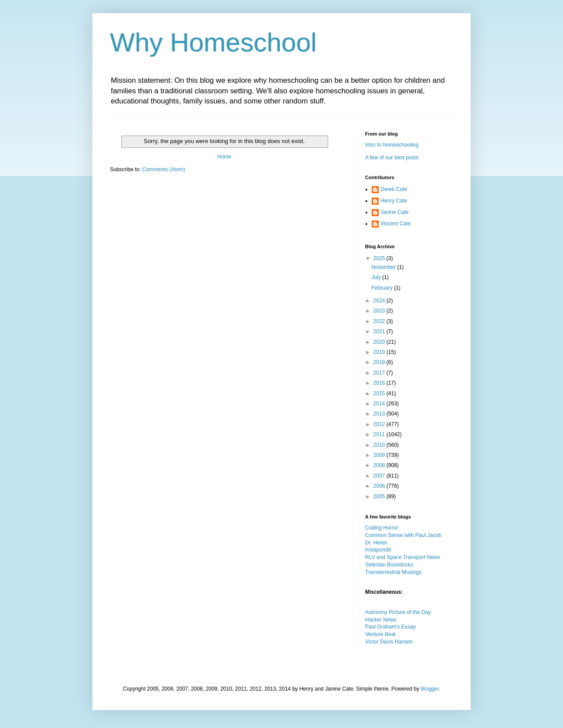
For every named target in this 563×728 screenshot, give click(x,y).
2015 (380, 393)
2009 (380, 455)
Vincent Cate (396, 224)
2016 (380, 383)
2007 (380, 476)
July (377, 277)
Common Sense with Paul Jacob (403, 535)
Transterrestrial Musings (393, 572)
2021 (380, 331)
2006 (380, 486)
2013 (380, 414)
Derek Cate (394, 189)
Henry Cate (394, 201)
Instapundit (378, 550)
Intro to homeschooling (392, 145)
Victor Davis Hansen (389, 642)
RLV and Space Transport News (403, 557)
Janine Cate (395, 212)
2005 (380, 496)
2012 (380, 424)
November (384, 267)
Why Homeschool (213, 42)
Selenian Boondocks (389, 565)
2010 (380, 445)
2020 (380, 342)
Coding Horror (382, 528)
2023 (380, 311)
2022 (380, 321)
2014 (380, 404)
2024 (380, 301)
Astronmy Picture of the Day (398, 612)
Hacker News (381, 620)
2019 (380, 352)
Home (224, 157)
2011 (380, 434)
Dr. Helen (376, 543)
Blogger (430, 689)
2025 (380, 258)
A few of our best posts (392, 158)
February (382, 288)
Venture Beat (380, 634)
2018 (380, 362)
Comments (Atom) (163, 169)
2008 (380, 465)
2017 (380, 373)
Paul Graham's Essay (390, 627)
